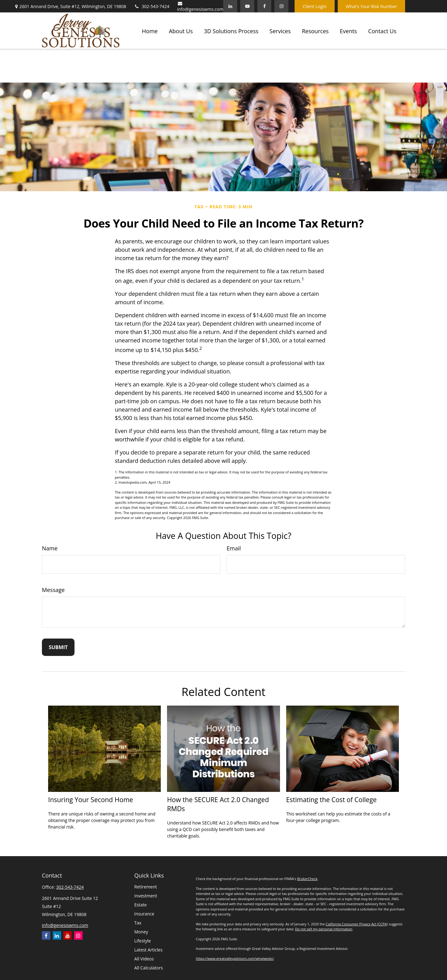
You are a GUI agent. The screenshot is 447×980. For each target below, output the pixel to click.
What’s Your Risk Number (371, 6)
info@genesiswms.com (200, 7)
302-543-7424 (151, 6)
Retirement (146, 887)
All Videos (144, 959)
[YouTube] (247, 6)
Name (50, 548)
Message (53, 590)
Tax (138, 923)
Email (234, 548)
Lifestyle (143, 941)
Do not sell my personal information (323, 929)
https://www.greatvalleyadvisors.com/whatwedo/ (235, 958)
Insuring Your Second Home (91, 799)
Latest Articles (149, 950)
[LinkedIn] (230, 6)
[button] (150, 30)
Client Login (314, 6)
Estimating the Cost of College (332, 799)
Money (141, 932)
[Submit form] (58, 647)
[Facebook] (264, 6)
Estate (141, 905)
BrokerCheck (307, 879)
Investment (146, 896)
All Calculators (149, 968)
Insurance (144, 914)
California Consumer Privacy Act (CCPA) (357, 924)
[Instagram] (78, 935)
